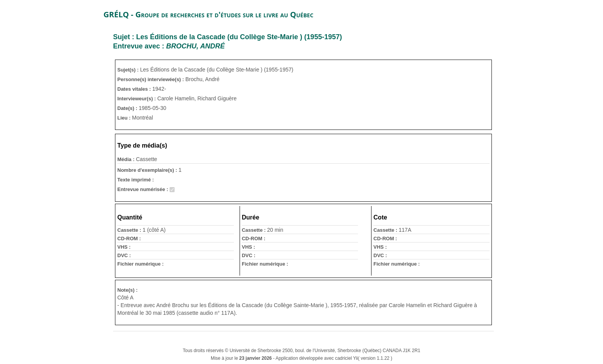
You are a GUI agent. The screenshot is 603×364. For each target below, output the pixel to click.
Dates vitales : (135, 89)
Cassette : (130, 230)
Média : (127, 159)
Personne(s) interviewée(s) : (151, 79)
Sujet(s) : (129, 70)
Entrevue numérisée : (143, 189)
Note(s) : (127, 290)
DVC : (124, 255)
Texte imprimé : (136, 180)
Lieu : (125, 118)
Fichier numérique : (141, 264)
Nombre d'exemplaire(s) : (148, 170)
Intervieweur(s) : (137, 99)
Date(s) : (128, 108)
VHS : (124, 247)
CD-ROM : (129, 239)
